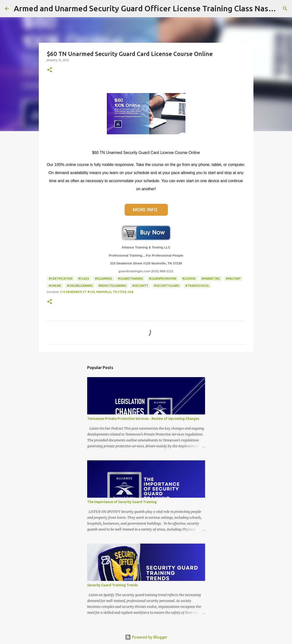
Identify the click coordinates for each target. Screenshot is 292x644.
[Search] (285, 9)
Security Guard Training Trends (112, 585)
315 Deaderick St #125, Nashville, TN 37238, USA (97, 292)
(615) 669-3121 (162, 271)
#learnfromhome (163, 279)
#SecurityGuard (167, 286)
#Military (233, 279)
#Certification (61, 279)
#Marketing (211, 279)
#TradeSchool (197, 286)
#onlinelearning (80, 286)
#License (189, 279)
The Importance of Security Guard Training (122, 502)
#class (84, 279)
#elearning (104, 279)
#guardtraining (131, 279)
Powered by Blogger (146, 637)
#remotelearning (112, 286)
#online (55, 286)
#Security (140, 286)
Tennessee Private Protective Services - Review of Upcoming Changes (143, 419)
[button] (50, 70)
